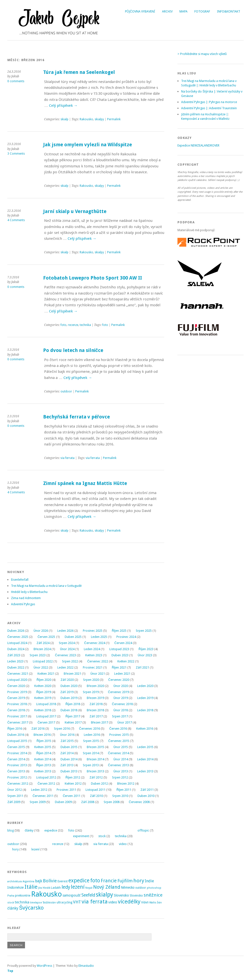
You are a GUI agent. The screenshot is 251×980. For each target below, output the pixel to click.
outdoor (66, 391)
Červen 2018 (16, 710)
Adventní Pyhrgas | (194, 102)
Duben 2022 (16, 667)
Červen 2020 (16, 686)
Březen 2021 (72, 674)
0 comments (16, 81)
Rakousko (86, 119)
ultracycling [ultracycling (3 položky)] (64, 902)
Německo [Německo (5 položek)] (128, 887)
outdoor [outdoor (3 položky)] (141, 888)
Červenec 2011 (43, 796)
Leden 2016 (92, 735)
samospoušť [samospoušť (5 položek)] (72, 895)
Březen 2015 (95, 747)
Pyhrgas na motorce (223, 102)
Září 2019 (67, 692)
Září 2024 (43, 643)
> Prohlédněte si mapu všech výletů (202, 54)
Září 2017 (96, 716)
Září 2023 (14, 655)
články (29, 830)
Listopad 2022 (43, 661)
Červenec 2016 (90, 729)
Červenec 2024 (94, 643)
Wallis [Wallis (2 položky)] (153, 903)
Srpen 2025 (144, 631)
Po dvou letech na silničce (73, 350)
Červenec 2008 (139, 802)
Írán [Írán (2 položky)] (159, 903)
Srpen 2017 (120, 716)
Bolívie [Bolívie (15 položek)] (50, 881)
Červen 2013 (16, 771)
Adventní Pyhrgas (23, 604)
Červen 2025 (46, 637)
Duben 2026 (16, 631)
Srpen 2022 (70, 661)
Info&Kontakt (229, 11)
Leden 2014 (145, 759)
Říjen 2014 (44, 753)
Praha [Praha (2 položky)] (11, 896)
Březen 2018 (95, 710)
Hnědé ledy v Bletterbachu (29, 592)
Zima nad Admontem (26, 598)
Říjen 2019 (44, 692)
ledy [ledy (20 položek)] (66, 887)
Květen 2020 (43, 686)
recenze (73, 325)
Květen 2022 (126, 661)
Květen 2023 (94, 655)
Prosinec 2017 (17, 716)
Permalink (114, 119)
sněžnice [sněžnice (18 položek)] (153, 895)
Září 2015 (67, 741)
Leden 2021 (122, 674)
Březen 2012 (126, 784)
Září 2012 (96, 777)
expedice (51, 830)
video (123, 844)
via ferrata (68, 458)
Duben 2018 (69, 710)
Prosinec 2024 (126, 637)
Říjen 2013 (44, 765)
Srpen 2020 (91, 680)
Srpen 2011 (15, 796)
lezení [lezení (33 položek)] (78, 887)
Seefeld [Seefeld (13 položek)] (88, 895)
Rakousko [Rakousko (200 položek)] (46, 894)
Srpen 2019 (91, 692)
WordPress (44, 966)
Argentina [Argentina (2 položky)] (28, 881)
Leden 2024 (92, 649)
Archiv (167, 11)
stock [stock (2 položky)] (11, 903)
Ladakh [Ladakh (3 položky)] (56, 888)
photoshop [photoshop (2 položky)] (154, 888)
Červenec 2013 (119, 765)
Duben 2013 (69, 771)
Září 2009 (14, 802)
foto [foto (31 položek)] (95, 880)
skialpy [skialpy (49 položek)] (104, 895)
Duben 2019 (69, 698)
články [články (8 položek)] (13, 908)
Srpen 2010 (120, 796)
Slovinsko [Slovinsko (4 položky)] (136, 895)
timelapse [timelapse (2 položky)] (36, 903)
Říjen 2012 (73, 777)
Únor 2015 (121, 747)
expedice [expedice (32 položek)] (79, 880)
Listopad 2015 (17, 741)
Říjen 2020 (44, 680)
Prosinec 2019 (17, 692)
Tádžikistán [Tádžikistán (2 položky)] (49, 903)
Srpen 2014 (91, 753)
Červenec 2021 (18, 674)
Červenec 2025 (18, 637)
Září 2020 (67, 680)
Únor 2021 (98, 674)
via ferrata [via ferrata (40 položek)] (95, 901)
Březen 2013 (95, 771)
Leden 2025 (99, 637)
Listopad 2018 (46, 704)
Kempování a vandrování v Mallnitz (205, 119)
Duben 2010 (146, 796)
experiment (81, 836)
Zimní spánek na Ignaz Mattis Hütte (85, 483)
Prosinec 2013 (17, 765)
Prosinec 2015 (119, 735)
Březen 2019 (95, 698)
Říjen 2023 (146, 649)
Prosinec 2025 (93, 631)
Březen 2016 (42, 735)
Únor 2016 (67, 735)
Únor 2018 (121, 710)
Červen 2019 (16, 698)
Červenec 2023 (65, 655)
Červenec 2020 (119, 680)
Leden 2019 (145, 698)
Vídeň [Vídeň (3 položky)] (145, 902)
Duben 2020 (69, 686)
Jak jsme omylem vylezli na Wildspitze (88, 145)
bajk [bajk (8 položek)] (39, 881)
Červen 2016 (118, 729)
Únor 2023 (145, 655)
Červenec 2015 (119, 741)
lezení (35, 849)
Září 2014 (67, 753)
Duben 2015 (69, 747)
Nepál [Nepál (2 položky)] (89, 888)
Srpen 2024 (67, 643)
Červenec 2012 (18, 784)
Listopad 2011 (95, 790)
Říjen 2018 (73, 704)
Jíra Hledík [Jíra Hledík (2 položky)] (44, 888)
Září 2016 (38, 729)
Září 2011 (147, 790)
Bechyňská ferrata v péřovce (76, 417)
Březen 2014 (95, 759)
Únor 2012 (15, 790)
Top (10, 971)
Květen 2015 (43, 747)
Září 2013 (67, 765)
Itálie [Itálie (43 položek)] (31, 887)
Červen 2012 (46, 784)
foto (63, 325)
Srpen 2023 (38, 655)
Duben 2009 (63, 802)
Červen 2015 (16, 747)
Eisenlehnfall (20, 580)
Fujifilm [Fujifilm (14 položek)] (125, 881)
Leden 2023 (15, 661)
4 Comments (16, 220)
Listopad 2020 (17, 680)
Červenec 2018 (122, 704)
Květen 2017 (73, 722)
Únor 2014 (121, 759)
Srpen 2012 (120, 777)
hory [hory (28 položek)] (139, 881)
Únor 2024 (67, 649)
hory (15, 849)
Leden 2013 (145, 771)
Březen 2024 (42, 649)
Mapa (183, 11)
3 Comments (16, 154)
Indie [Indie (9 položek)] (149, 881)
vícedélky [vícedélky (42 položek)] (129, 901)
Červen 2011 (72, 796)
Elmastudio (86, 966)
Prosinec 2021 (93, 667)
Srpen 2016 (62, 729)
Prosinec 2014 (17, 753)
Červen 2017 (46, 722)
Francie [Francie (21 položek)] (109, 881)
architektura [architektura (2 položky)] (15, 881)
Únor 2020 (121, 686)
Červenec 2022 (98, 661)
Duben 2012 (99, 784)
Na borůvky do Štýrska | (198, 91)
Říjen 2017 (73, 716)
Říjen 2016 (15, 729)
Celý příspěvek (63, 106)
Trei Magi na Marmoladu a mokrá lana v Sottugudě (46, 586)
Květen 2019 (43, 698)
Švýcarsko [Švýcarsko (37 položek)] (31, 908)
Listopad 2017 (46, 716)
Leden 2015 (145, 747)
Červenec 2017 (18, 722)
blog (11, 830)
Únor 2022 (41, 667)
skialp (64, 119)
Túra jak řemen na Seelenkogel (79, 72)
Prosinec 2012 (17, 777)
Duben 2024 (16, 649)
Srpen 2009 (38, 802)
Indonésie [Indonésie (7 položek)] (16, 887)
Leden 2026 (65, 631)
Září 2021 (142, 667)
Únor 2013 (121, 771)
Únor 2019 (121, 698)
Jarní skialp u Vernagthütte (75, 211)
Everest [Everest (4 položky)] (63, 881)
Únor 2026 (41, 631)
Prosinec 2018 (17, 704)
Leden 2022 (65, 667)
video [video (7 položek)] (113, 902)
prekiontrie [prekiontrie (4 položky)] (23, 895)
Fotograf (202, 11)
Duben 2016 (16, 735)
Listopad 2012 (46, 777)
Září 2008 (88, 802)
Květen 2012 (73, 784)
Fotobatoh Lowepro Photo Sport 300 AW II (93, 278)
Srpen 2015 (91, 741)
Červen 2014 (16, 759)
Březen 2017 (100, 722)
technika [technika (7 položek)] (22, 902)
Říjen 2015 (44, 741)
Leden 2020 (145, 686)
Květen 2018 (43, 710)
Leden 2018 (145, 710)
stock (102, 836)
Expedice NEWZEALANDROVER (198, 145)
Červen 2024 (123, 643)
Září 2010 (96, 796)
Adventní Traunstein (223, 108)
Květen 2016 (145, 729)
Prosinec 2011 (66, 790)
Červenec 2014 (119, 753)
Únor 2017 (125, 722)
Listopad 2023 (119, 649)
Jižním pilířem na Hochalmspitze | (205, 114)
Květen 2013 (43, 771)
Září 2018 (96, 704)
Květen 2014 (43, 759)
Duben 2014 (69, 759)
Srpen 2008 (112, 802)
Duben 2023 (120, 655)
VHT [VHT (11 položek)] (77, 902)
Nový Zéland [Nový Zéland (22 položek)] (107, 887)
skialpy (99, 119)
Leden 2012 (39, 790)
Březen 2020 (95, 686)
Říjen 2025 (119, 631)
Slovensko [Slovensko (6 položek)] (121, 895)
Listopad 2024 (17, 643)
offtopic (143, 830)
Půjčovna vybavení (140, 11)
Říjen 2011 (124, 790)
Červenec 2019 (119, 692)
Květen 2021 (46, 674)
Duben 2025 (73, 637)
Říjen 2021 (119, 667)
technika (85, 325)
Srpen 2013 (91, 765)
